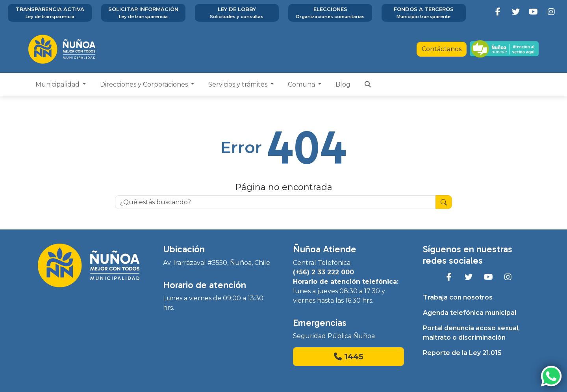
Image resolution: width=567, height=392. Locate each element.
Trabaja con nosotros (458, 297)
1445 (349, 357)
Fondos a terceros (423, 13)
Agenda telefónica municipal (470, 313)
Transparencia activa (50, 13)
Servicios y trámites (239, 84)
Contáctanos (442, 49)
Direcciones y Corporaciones (145, 84)
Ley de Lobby (237, 13)
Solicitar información (143, 13)
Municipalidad (58, 84)
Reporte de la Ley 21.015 (462, 353)
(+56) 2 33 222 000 (323, 272)
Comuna (302, 84)
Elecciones (330, 13)
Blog (343, 84)
